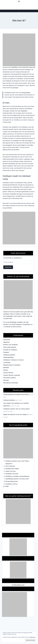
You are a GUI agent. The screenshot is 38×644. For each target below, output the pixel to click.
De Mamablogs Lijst (18, 585)
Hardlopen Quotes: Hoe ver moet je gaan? (17, 409)
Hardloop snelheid (11, 461)
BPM (7, 486)
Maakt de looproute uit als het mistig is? (16, 415)
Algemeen (7, 342)
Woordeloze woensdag (10, 383)
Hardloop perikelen (9, 355)
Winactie (6, 380)
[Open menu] (19, 11)
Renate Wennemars (12, 481)
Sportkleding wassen (12, 479)
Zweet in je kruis (11, 471)
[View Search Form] (19, 1)
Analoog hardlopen (9, 400)
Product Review (8, 373)
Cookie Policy (32, 637)
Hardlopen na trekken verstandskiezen (18, 476)
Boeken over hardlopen (11, 345)
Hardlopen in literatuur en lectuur (14, 360)
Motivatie (6, 368)
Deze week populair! (10, 347)
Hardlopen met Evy (11, 484)
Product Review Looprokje (12, 375)
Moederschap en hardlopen (12, 365)
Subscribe (8, 267)
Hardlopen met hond (12, 474)
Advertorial (7, 340)
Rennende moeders (9, 378)
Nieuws (6, 370)
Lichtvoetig (7, 362)
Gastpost (6, 352)
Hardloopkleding (8, 357)
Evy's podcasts (10, 466)
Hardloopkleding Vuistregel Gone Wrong (16, 394)
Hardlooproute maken (12, 469)
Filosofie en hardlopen (10, 350)
